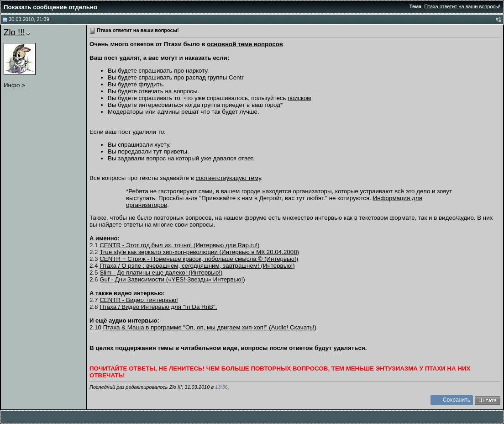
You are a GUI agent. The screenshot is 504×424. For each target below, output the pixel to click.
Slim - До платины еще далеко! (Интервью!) (161, 273)
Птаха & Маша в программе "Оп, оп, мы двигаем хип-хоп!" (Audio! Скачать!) (210, 327)
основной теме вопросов (245, 44)
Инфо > (14, 85)
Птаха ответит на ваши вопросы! (462, 6)
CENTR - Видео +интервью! (139, 300)
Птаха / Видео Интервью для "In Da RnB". (158, 307)
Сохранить (457, 400)
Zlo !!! (14, 32)
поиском (299, 98)
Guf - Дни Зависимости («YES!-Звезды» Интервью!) (172, 279)
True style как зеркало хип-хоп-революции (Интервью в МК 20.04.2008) (199, 252)
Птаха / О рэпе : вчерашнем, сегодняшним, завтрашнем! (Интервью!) (197, 266)
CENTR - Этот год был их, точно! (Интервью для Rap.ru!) (179, 245)
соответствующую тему (228, 178)
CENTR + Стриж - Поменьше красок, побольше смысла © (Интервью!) (199, 259)
